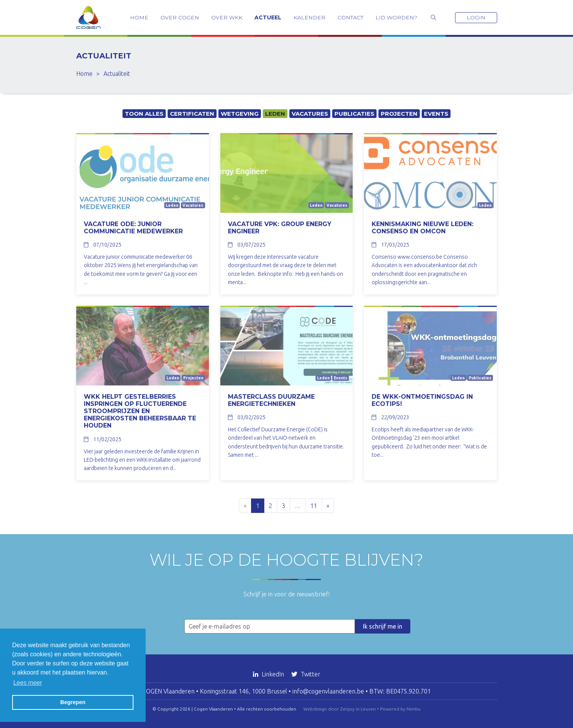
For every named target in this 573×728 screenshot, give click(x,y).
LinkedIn (269, 674)
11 (314, 506)
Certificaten (192, 114)
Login (476, 17)
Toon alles (144, 114)
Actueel (268, 17)
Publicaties (354, 114)
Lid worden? (396, 17)
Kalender (309, 17)
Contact (350, 17)
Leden (275, 114)
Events (436, 114)
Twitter (306, 674)
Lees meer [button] (28, 683)
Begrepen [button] (73, 702)
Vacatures (310, 114)
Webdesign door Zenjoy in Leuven (340, 709)
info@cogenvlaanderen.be (328, 691)
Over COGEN (180, 17)
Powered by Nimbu (400, 709)
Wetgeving (240, 114)
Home (139, 17)
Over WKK (227, 17)
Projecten (399, 114)
